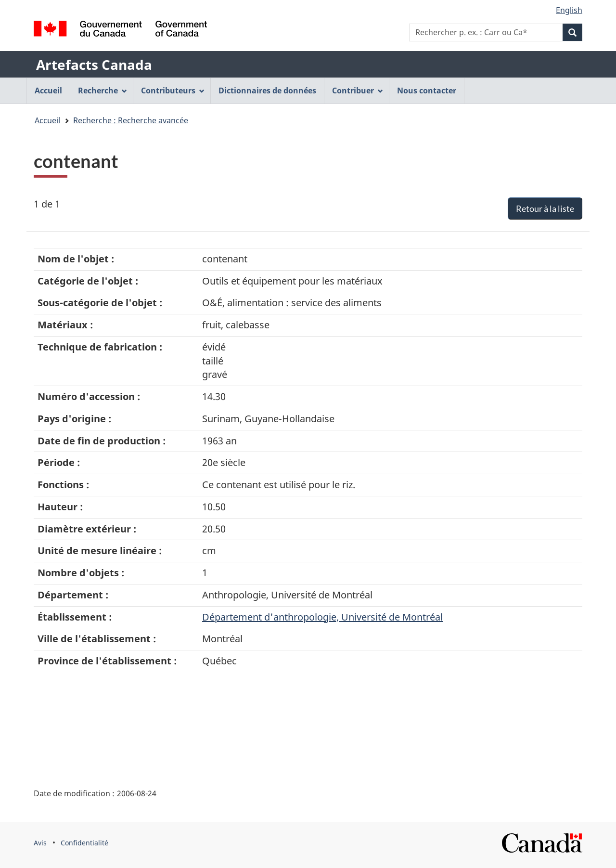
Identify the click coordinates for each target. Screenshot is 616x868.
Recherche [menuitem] (103, 91)
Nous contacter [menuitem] (427, 91)
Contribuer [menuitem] (358, 91)
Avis (40, 843)
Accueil (47, 120)
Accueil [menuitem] (48, 91)
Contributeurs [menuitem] (173, 91)
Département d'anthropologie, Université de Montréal (322, 617)
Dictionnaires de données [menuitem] (267, 91)
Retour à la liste (545, 208)
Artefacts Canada (94, 65)
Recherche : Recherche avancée (131, 120)
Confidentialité (84, 843)
